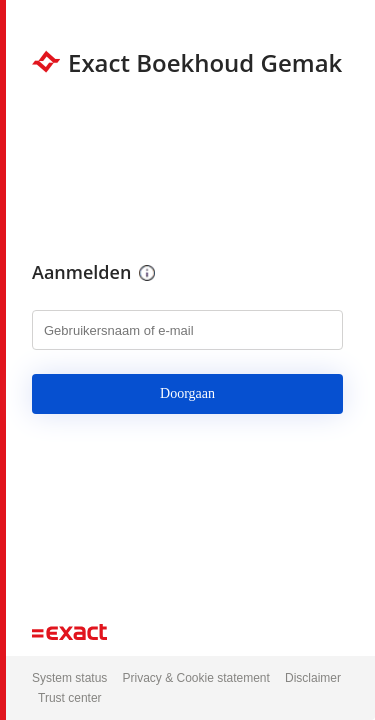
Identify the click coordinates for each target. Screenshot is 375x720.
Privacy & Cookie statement (195, 678)
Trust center (70, 698)
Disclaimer (313, 678)
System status (69, 678)
